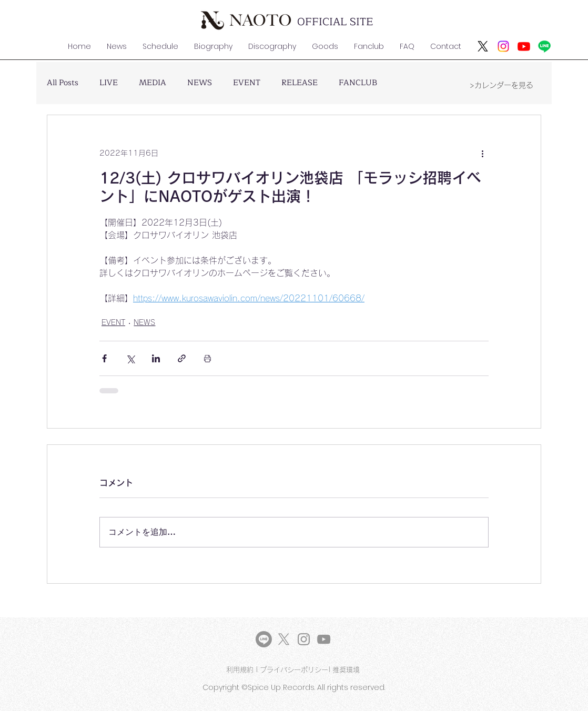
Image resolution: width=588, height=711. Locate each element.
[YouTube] (324, 639)
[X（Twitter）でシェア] (130, 358)
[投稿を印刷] (207, 358)
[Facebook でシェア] (104, 358)
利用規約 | (243, 670)
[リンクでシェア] (182, 358)
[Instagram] (503, 46)
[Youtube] (524, 46)
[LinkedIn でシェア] (156, 358)
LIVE (109, 83)
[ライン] (544, 46)
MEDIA (153, 83)
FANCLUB (358, 83)
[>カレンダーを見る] (501, 85)
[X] (483, 46)
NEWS (200, 83)
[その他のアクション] (482, 153)
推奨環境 (347, 670)
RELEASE (300, 83)
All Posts (63, 83)
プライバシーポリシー (294, 670)
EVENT (247, 83)
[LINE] (264, 639)
